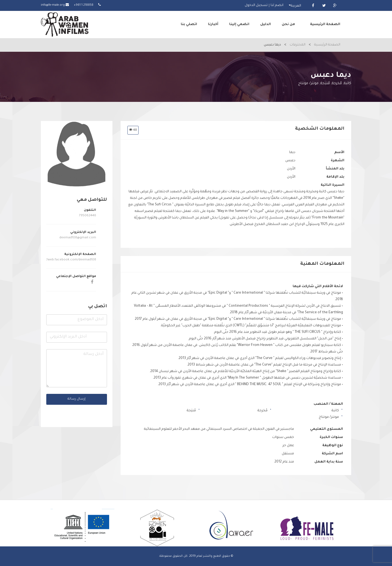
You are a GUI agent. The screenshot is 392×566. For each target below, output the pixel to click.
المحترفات (298, 45)
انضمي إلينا (239, 25)
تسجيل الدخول (256, 5)
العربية (296, 6)
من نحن (288, 25)
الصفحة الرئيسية (325, 25)
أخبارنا (213, 25)
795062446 (88, 216)
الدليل (266, 25)
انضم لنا (277, 5)
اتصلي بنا (189, 25)
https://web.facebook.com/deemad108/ (66, 260)
